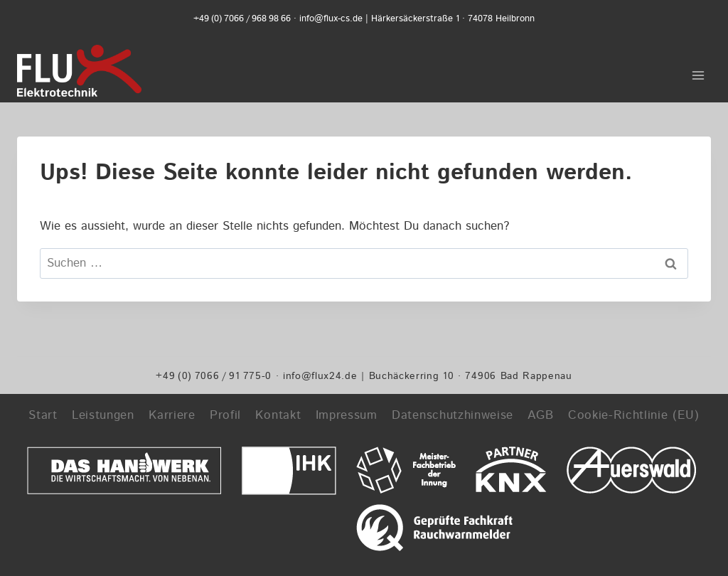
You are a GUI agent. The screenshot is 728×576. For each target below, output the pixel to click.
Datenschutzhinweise (453, 415)
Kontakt (278, 415)
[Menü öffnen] (698, 70)
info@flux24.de (320, 376)
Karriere (172, 415)
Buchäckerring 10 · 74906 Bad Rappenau (471, 376)
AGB (540, 415)
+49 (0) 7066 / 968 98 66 (242, 19)
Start (43, 415)
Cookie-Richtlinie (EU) (634, 415)
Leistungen (103, 415)
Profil (225, 415)
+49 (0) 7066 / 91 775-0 (214, 376)
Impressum (347, 415)
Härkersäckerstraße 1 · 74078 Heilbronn (453, 19)
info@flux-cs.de (331, 19)
